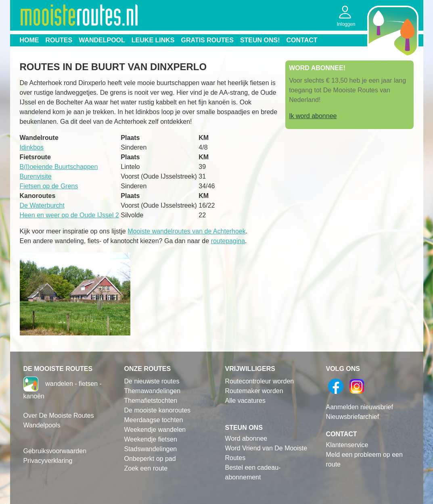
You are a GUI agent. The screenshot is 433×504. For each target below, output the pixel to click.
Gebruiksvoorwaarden (55, 451)
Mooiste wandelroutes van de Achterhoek (187, 231)
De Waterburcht (42, 205)
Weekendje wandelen (155, 430)
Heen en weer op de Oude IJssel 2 (69, 215)
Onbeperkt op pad (150, 459)
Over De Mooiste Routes (59, 415)
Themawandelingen (153, 391)
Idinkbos (32, 147)
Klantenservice (347, 445)
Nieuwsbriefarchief (353, 417)
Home (29, 40)
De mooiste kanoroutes (158, 410)
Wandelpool (102, 40)
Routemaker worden (254, 391)
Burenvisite (36, 176)
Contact (302, 40)
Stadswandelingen (151, 449)
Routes (59, 40)
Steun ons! (260, 40)
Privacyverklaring (48, 461)
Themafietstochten (151, 401)
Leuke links (153, 40)
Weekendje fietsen (151, 439)
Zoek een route (146, 468)
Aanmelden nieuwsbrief (360, 407)
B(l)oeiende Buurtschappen (59, 167)
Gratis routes (207, 40)
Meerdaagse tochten (154, 420)
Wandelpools (42, 425)
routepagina (228, 241)
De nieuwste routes (152, 381)
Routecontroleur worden (260, 381)
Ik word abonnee (313, 116)
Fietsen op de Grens (49, 186)
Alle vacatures (246, 401)
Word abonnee (246, 438)
